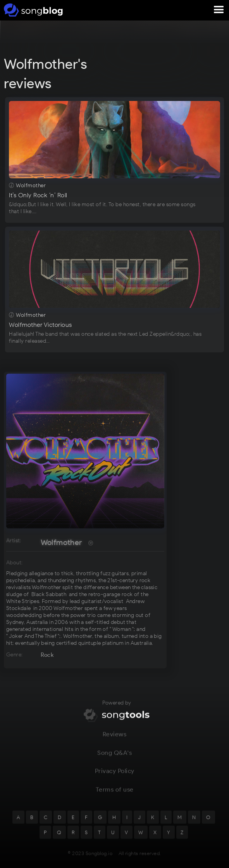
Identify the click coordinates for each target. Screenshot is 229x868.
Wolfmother (61, 542)
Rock (47, 655)
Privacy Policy (115, 776)
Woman (122, 629)
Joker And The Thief (33, 636)
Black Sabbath (49, 594)
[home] (32, 10)
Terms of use (115, 794)
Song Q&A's (114, 758)
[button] (219, 10)
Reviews (115, 739)
